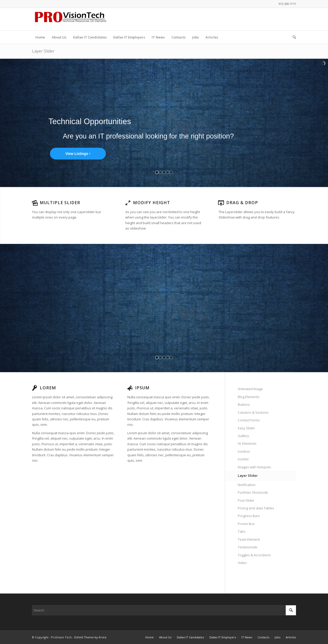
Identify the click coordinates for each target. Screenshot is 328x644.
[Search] (293, 37)
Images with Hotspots (254, 467)
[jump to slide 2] (160, 172)
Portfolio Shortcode (253, 492)
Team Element (249, 539)
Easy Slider (246, 428)
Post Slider (246, 500)
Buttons (244, 404)
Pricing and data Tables (256, 508)
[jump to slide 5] (171, 172)
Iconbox (244, 451)
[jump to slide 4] (168, 172)
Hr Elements (247, 443)
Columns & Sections (253, 412)
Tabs (242, 531)
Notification (247, 485)
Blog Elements (249, 397)
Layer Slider (43, 51)
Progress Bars (249, 516)
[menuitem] (40, 37)
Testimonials (248, 547)
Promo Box (246, 524)
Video (242, 563)
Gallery (243, 436)
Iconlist (243, 459)
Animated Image (250, 389)
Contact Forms (249, 420)
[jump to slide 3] (164, 172)
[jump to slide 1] (157, 172)
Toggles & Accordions (254, 555)
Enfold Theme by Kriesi (90, 637)
